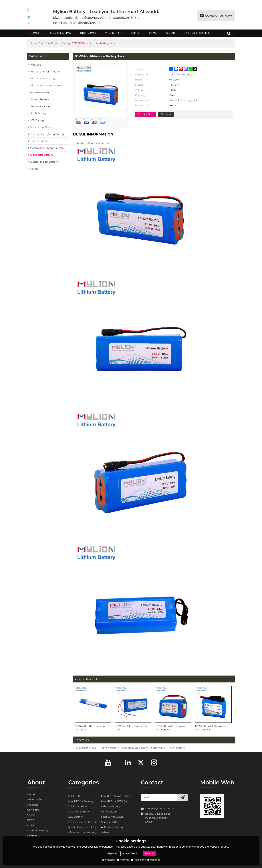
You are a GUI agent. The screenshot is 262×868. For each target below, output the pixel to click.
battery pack (159, 748)
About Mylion (60, 34)
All (43, 43)
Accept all (150, 853)
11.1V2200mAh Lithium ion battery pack (211, 728)
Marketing (154, 860)
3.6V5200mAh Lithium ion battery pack (171, 728)
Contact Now (146, 114)
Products (88, 34)
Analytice (123, 860)
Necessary (109, 860)
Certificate (114, 34)
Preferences (138, 860)
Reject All (112, 853)
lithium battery (110, 748)
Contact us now (219, 16)
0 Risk (170, 34)
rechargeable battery (135, 748)
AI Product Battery (59, 43)
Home (36, 34)
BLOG (153, 34)
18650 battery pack (86, 748)
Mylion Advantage (198, 34)
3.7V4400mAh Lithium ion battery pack (90, 728)
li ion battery (177, 748)
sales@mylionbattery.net (160, 808)
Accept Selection (131, 853)
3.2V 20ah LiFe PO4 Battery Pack (131, 728)
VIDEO (136, 34)
